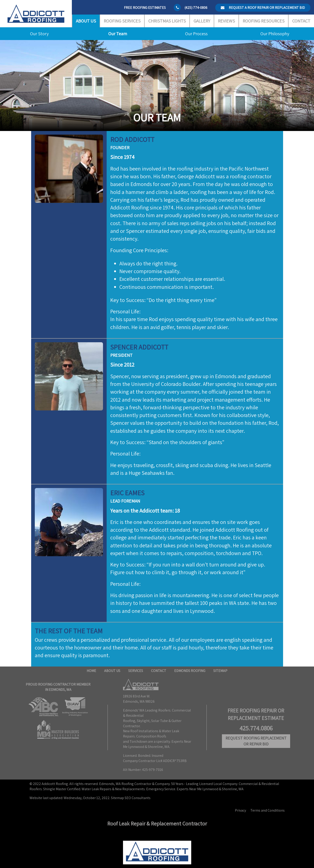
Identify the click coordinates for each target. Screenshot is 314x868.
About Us (86, 21)
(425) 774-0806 (196, 8)
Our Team (118, 34)
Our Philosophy (275, 34)
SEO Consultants (138, 798)
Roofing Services (122, 21)
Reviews (226, 21)
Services (136, 671)
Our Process (196, 34)
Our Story (39, 34)
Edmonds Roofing (190, 671)
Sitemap (220, 671)
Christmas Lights (167, 21)
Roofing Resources (264, 21)
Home (91, 671)
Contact (301, 21)
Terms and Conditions (268, 810)
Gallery (202, 21)
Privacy (240, 810)
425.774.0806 (256, 728)
